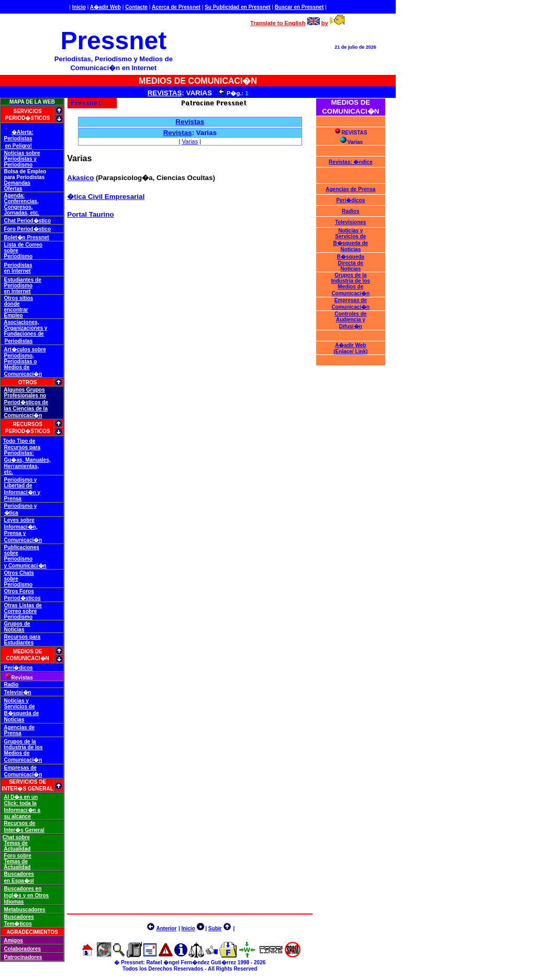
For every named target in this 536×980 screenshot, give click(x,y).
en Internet (18, 271)
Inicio (79, 7)
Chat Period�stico (27, 221)
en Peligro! (18, 146)
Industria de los (24, 747)
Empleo (14, 315)
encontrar (16, 310)
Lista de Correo (23, 245)
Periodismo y (21, 480)
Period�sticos (23, 598)
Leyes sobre (19, 520)
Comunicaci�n (23, 374)
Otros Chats (19, 573)
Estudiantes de (23, 280)
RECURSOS (27, 424)
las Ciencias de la (26, 409)
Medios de (17, 367)
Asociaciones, (21, 322)
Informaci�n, (21, 527)
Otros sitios (19, 298)
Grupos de (17, 624)
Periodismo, (19, 356)
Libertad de (18, 486)
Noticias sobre (22, 153)
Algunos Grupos (24, 390)
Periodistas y (20, 159)
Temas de (16, 843)
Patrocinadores (23, 957)
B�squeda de (22, 713)
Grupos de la (20, 742)
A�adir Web (105, 7)
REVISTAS (165, 93)
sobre (11, 250)
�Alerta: (23, 132)
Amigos (13, 940)
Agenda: (14, 196)
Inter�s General (24, 830)
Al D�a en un (21, 797)
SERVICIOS (27, 111)
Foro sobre (18, 856)
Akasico (80, 178)
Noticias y (16, 701)
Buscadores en (23, 889)
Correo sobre (21, 611)
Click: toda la (20, 803)
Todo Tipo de (19, 441)
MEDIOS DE (28, 652)
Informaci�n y (22, 492)
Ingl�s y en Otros (27, 895)
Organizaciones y (26, 328)
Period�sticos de (26, 402)
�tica (11, 513)
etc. (9, 472)
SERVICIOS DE (27, 782)
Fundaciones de (24, 334)
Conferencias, (21, 201)
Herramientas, (22, 466)
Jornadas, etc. (22, 213)
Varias (190, 141)
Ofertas (13, 189)
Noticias (14, 630)
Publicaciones (22, 547)
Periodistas (18, 138)
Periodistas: (19, 453)
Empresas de (20, 768)
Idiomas (14, 902)
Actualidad (17, 849)
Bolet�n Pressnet (27, 237)
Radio (12, 684)
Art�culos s (19, 349)
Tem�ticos (18, 924)
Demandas (18, 183)
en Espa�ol (19, 881)
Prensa (13, 499)
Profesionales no (25, 396)
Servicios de (20, 706)
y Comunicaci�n (25, 566)
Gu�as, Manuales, (27, 460)
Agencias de (19, 727)
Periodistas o (21, 361)
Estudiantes (19, 643)
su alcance (18, 816)
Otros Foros (19, 591)
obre (40, 349)
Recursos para (22, 447)
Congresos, (19, 207)
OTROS (28, 382)
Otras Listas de (23, 605)
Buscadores (19, 874)
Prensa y (15, 533)
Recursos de (20, 823)
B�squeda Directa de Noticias (351, 263)
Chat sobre (16, 837)
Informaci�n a (22, 810)
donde (12, 304)
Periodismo (18, 165)
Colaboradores (23, 949)
